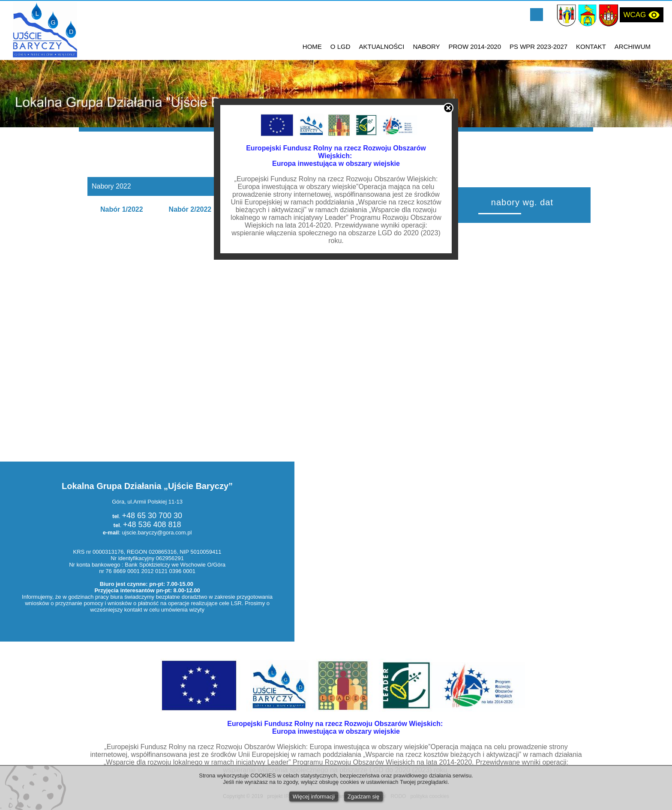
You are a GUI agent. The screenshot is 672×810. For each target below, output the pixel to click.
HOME (312, 46)
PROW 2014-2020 (475, 46)
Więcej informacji (314, 796)
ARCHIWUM (633, 46)
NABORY (426, 46)
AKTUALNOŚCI (382, 46)
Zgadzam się (363, 796)
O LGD (340, 46)
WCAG (642, 15)
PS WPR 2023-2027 (538, 46)
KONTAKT (591, 46)
